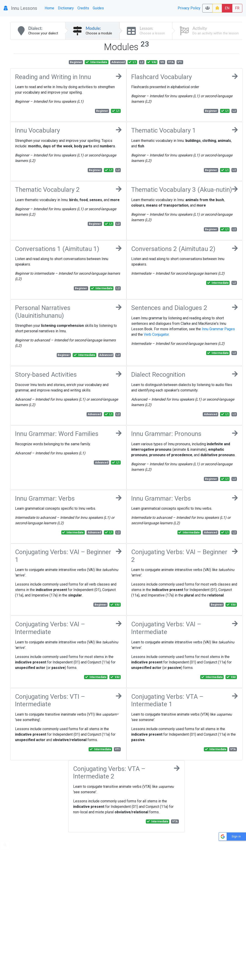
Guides (98, 8)
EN (227, 8)
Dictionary (66, 8)
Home (49, 8)
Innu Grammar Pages (218, 329)
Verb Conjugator (156, 334)
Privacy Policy (189, 8)
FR (237, 8)
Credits (83, 8)
